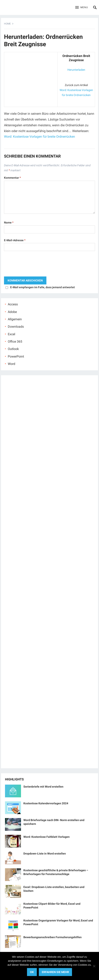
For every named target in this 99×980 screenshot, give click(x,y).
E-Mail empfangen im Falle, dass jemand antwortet (42, 287)
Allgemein (15, 319)
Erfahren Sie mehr (55, 972)
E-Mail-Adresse (15, 240)
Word (11, 364)
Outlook (13, 349)
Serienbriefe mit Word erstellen (43, 787)
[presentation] (34, 265)
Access (13, 304)
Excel (11, 334)
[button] (82, 8)
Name (9, 222)
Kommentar (12, 178)
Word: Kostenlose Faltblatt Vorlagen (46, 837)
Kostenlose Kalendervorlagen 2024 (46, 803)
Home (7, 24)
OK (32, 972)
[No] (94, 966)
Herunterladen (76, 70)
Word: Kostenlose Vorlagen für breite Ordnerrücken (39, 137)
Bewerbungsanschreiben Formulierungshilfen (52, 937)
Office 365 (15, 342)
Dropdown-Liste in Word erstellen (45, 854)
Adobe (12, 312)
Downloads (16, 327)
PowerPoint (16, 356)
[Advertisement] (31, 79)
